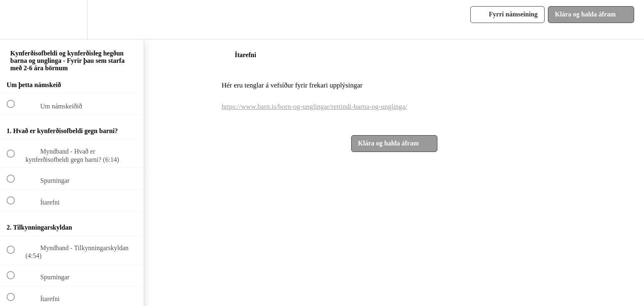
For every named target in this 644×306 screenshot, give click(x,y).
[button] (15, 20)
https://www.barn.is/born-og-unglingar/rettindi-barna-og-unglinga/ (315, 107)
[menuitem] (72, 20)
